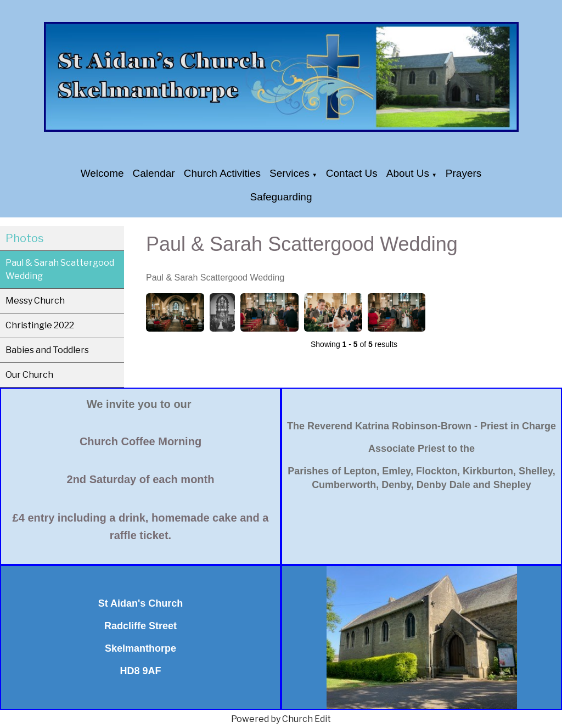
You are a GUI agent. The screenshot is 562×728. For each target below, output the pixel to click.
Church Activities (222, 173)
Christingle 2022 (40, 325)
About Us (408, 173)
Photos (25, 238)
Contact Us (352, 173)
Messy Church (35, 301)
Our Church (29, 375)
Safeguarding (281, 197)
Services (290, 173)
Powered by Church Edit (281, 719)
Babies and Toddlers (47, 350)
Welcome (102, 173)
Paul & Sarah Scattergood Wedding (60, 269)
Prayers (463, 173)
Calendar (154, 173)
